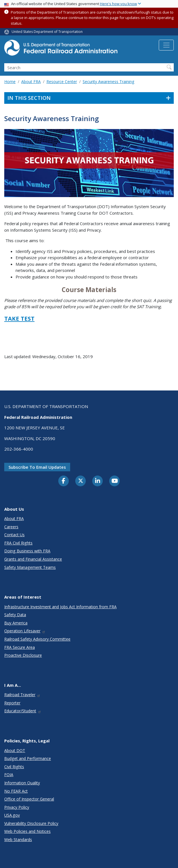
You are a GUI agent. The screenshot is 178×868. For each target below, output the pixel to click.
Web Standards (18, 840)
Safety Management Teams (30, 567)
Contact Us (14, 535)
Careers (11, 527)
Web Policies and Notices (27, 831)
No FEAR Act (16, 791)
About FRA (31, 82)
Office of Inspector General (29, 799)
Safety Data (15, 615)
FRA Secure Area (20, 647)
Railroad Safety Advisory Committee (37, 639)
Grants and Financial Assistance (33, 559)
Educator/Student (23, 711)
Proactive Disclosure (23, 655)
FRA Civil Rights (18, 543)
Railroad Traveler (22, 695)
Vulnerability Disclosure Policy (31, 823)
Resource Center (62, 82)
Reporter (12, 703)
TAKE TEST (19, 319)
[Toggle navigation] (166, 45)
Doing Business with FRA (27, 551)
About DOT (15, 750)
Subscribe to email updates (37, 467)
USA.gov (12, 815)
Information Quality (22, 783)
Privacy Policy (17, 807)
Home (10, 82)
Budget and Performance (28, 758)
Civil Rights (14, 767)
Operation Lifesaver (25, 631)
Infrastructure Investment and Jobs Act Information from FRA (60, 607)
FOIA (9, 775)
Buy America (16, 623)
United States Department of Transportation (47, 32)
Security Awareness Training (108, 82)
